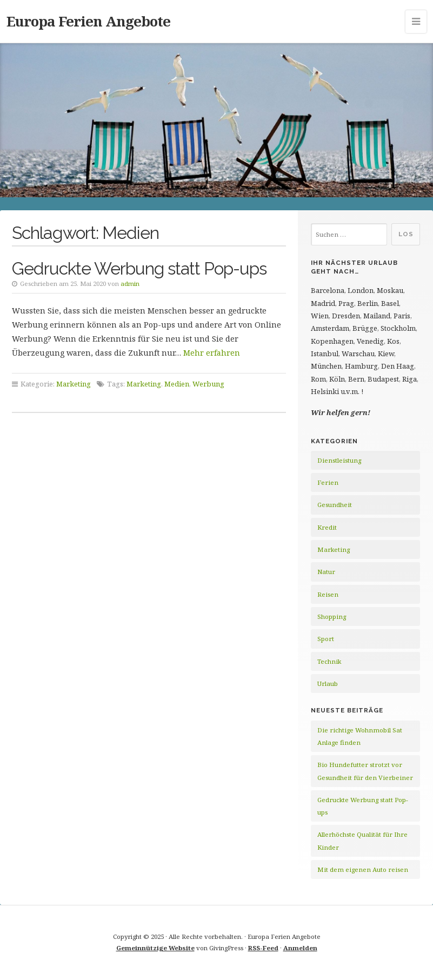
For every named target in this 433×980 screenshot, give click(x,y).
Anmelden (300, 948)
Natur (326, 572)
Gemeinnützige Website (155, 948)
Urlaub (328, 684)
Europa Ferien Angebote (88, 21)
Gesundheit (335, 505)
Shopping (332, 616)
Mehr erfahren (212, 353)
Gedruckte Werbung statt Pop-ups (139, 268)
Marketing (74, 384)
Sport (326, 639)
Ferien (328, 482)
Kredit (327, 527)
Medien (177, 384)
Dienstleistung (339, 460)
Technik (329, 661)
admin (130, 284)
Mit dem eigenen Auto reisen (363, 869)
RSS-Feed (263, 948)
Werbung (208, 384)
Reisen (328, 594)
